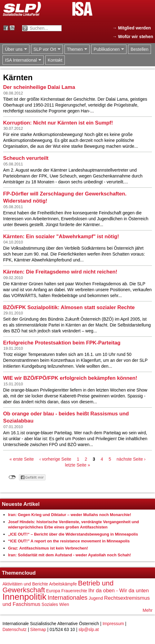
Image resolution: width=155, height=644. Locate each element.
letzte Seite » (78, 465)
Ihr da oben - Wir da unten (119, 591)
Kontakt (55, 60)
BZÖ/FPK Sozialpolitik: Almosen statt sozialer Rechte (69, 307)
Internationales (68, 598)
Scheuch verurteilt (26, 158)
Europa (53, 591)
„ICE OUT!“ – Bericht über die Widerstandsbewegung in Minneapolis (73, 534)
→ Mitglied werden (132, 28)
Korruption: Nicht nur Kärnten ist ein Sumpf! (58, 123)
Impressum (113, 624)
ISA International (22, 60)
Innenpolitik (24, 597)
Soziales (50, 604)
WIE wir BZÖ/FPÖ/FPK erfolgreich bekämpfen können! (70, 378)
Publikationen (108, 49)
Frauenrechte (74, 591)
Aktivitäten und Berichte (25, 584)
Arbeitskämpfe (63, 584)
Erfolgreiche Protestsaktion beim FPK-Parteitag (62, 343)
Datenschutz (15, 629)
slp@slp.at (89, 629)
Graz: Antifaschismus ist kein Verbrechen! (48, 548)
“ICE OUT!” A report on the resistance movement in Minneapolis (69, 541)
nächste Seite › (131, 459)
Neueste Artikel (21, 504)
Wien (64, 604)
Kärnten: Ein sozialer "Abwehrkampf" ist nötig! (61, 237)
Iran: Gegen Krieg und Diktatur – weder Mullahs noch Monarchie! (70, 515)
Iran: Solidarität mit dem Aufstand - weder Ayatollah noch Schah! (69, 555)
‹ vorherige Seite (55, 459)
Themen (76, 49)
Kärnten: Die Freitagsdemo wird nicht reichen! (60, 272)
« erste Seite (22, 459)
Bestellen (139, 49)
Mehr (148, 610)
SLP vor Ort (46, 49)
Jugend (96, 598)
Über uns (15, 49)
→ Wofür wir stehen (133, 37)
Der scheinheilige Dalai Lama (39, 87)
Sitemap (38, 629)
